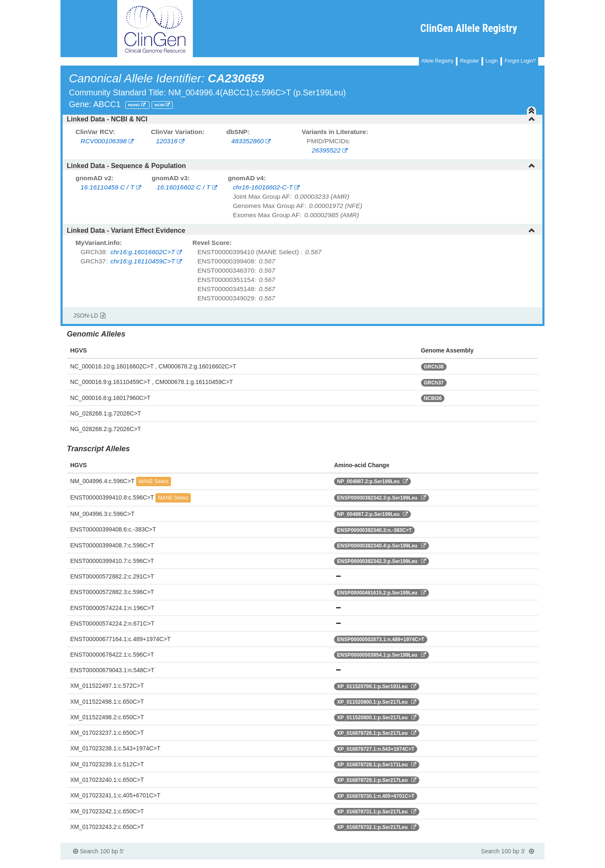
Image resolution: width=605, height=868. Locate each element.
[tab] (302, 119)
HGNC (134, 105)
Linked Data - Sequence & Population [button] (301, 166)
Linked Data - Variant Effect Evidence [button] (301, 230)
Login (492, 61)
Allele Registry (438, 61)
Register (470, 61)
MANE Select (154, 481)
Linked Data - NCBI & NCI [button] (301, 119)
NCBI (160, 105)
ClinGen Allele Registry (469, 28)
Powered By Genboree (504, 864)
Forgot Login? (520, 61)
